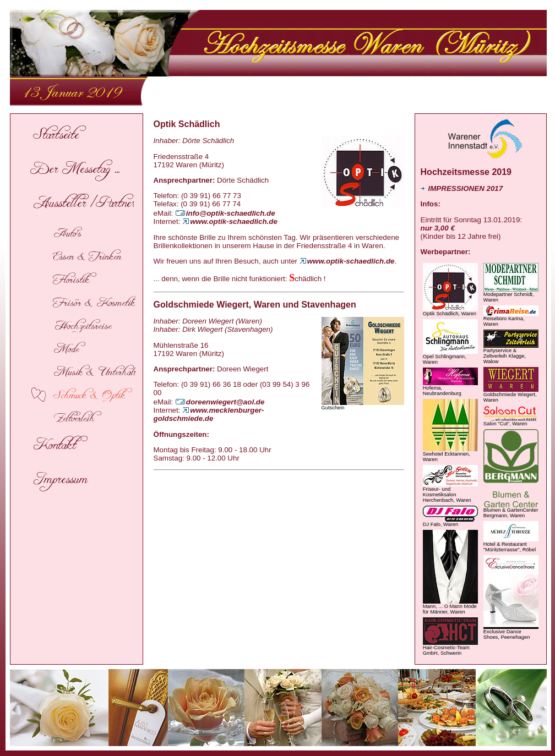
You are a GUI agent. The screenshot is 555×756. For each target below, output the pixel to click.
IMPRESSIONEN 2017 (462, 188)
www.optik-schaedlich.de (230, 221)
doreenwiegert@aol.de (220, 402)
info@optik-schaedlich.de (225, 213)
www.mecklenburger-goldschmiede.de (209, 414)
